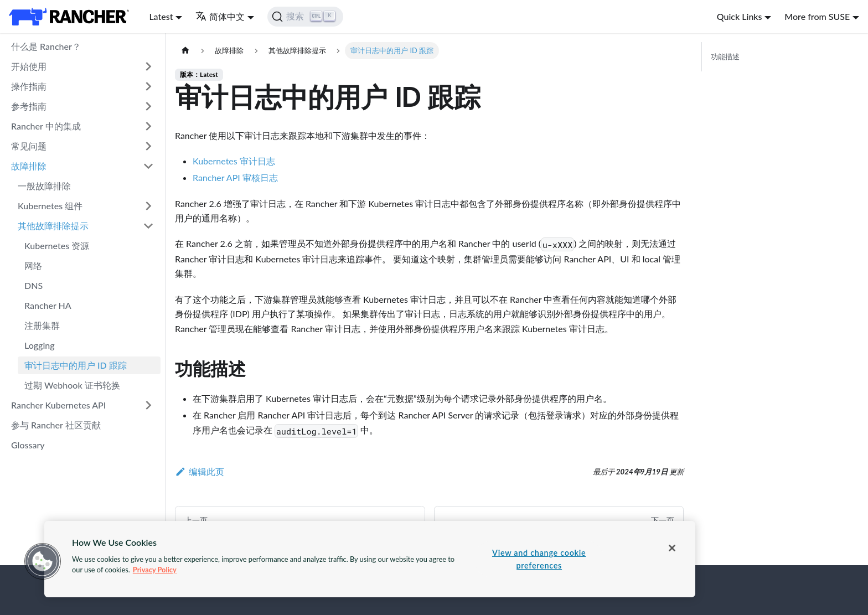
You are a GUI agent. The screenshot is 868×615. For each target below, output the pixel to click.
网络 (33, 265)
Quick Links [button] (740, 16)
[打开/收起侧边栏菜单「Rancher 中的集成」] (148, 126)
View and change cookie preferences (539, 559)
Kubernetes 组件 (50, 206)
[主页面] (185, 51)
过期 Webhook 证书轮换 (72, 385)
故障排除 (29, 166)
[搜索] (305, 17)
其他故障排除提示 (53, 226)
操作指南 (29, 86)
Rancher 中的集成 (46, 126)
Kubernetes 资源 (57, 246)
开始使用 (29, 66)
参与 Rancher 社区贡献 (56, 425)
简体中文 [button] (220, 16)
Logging (40, 345)
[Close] (672, 548)
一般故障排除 (44, 186)
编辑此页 (200, 471)
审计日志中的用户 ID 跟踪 (76, 365)
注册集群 (42, 325)
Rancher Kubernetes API (58, 405)
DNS (33, 285)
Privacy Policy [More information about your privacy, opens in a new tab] (155, 570)
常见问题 (29, 146)
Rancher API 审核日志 (235, 177)
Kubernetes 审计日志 (234, 161)
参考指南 (29, 106)
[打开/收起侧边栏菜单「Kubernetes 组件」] (148, 206)
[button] (43, 561)
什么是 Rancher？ (46, 46)
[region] (370, 559)
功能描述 (725, 56)
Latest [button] (161, 16)
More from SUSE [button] (817, 16)
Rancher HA (48, 305)
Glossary (28, 445)
